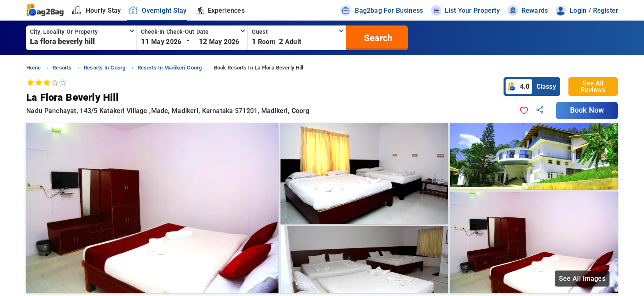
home (33, 68)
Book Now (587, 110)
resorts (62, 68)
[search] (377, 38)
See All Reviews (593, 87)
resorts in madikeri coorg (170, 68)
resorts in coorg (105, 68)
